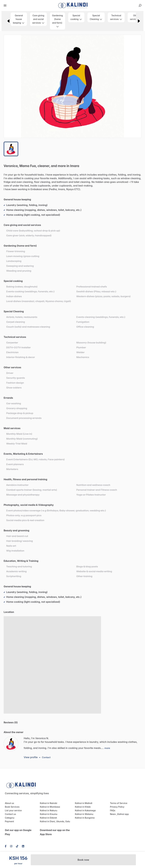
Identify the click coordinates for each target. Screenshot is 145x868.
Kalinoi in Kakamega (85, 810)
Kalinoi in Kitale (82, 807)
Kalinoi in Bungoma (84, 818)
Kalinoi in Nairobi (48, 803)
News (113, 814)
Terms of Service (118, 803)
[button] (72, 86)
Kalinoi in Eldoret (48, 818)
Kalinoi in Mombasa (49, 807)
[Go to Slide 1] (11, 149)
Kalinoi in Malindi (83, 803)
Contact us (10, 814)
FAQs (113, 810)
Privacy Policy (117, 807)
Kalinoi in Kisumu (48, 814)
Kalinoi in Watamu (84, 814)
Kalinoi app (122, 814)
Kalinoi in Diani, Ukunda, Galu (54, 821)
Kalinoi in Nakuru (48, 810)
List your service (13, 810)
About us (9, 803)
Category (9, 818)
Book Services (12, 807)
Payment (9, 821)
